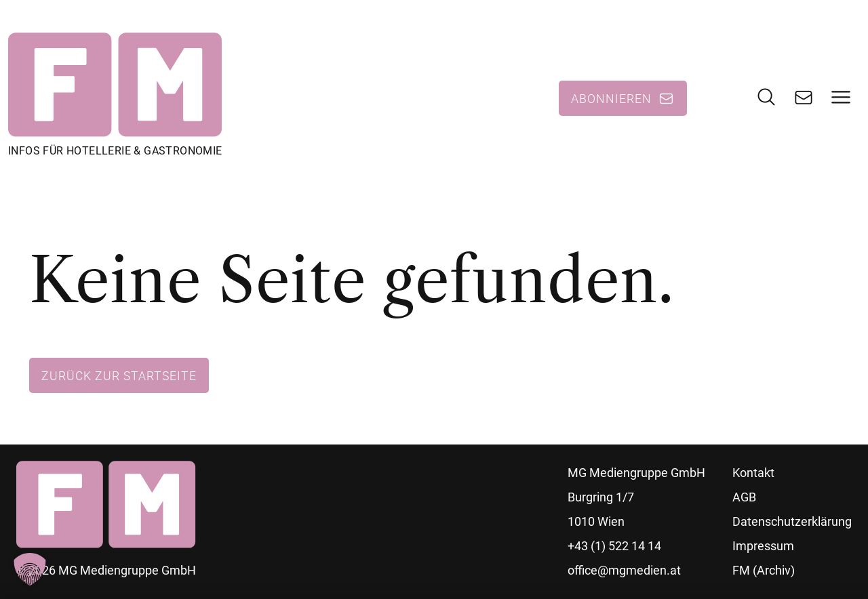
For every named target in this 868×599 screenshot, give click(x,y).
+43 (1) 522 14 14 (614, 546)
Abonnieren (611, 98)
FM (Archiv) (764, 570)
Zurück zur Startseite (119, 375)
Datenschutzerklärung (792, 521)
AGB (744, 497)
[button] (30, 569)
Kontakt (753, 473)
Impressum (763, 546)
